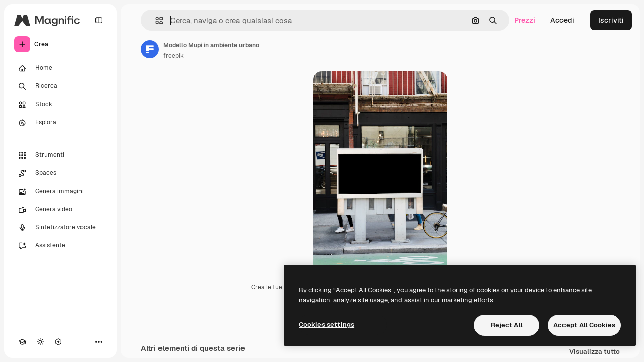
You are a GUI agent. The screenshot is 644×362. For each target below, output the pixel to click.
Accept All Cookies (584, 325)
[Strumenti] (60, 155)
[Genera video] (60, 210)
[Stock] (60, 105)
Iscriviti (611, 20)
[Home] (60, 68)
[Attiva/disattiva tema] (40, 342)
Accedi (562, 20)
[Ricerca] (60, 86)
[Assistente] (60, 246)
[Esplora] (60, 123)
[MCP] (58, 342)
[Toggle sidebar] (99, 20)
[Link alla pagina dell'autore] (150, 49)
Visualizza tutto (594, 352)
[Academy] (22, 342)
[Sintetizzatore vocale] (60, 228)
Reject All (507, 325)
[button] (155, 20)
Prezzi (525, 20)
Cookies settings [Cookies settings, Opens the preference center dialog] (327, 325)
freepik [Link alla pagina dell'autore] (173, 56)
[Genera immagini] (60, 192)
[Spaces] (60, 173)
